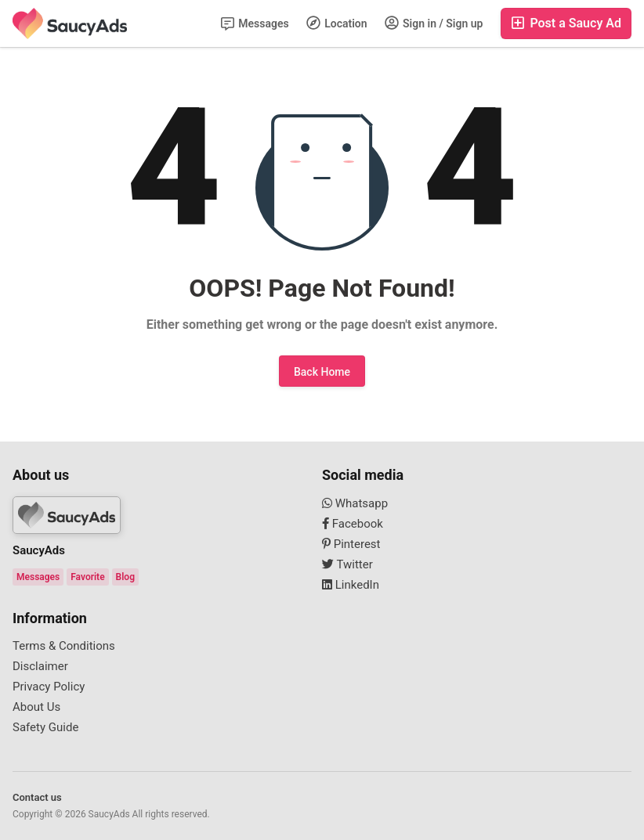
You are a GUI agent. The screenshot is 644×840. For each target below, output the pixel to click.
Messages (255, 24)
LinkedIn (351, 585)
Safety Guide (45, 727)
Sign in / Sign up (434, 23)
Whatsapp (355, 503)
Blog (125, 577)
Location (337, 23)
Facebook (353, 524)
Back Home (322, 372)
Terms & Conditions (64, 646)
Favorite (87, 577)
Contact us (37, 797)
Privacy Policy (49, 687)
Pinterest (351, 544)
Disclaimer (40, 666)
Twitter (347, 564)
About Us (36, 707)
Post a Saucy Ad (566, 23)
